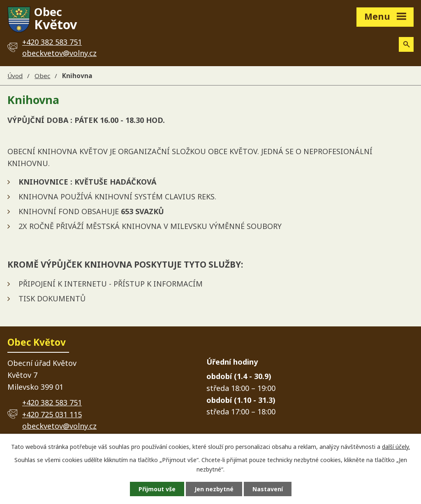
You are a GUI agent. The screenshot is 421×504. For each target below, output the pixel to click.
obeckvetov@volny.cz (59, 53)
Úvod (15, 76)
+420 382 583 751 (52, 402)
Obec (42, 76)
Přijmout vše (157, 489)
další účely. (396, 447)
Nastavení (268, 489)
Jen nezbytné (214, 489)
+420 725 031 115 (52, 414)
